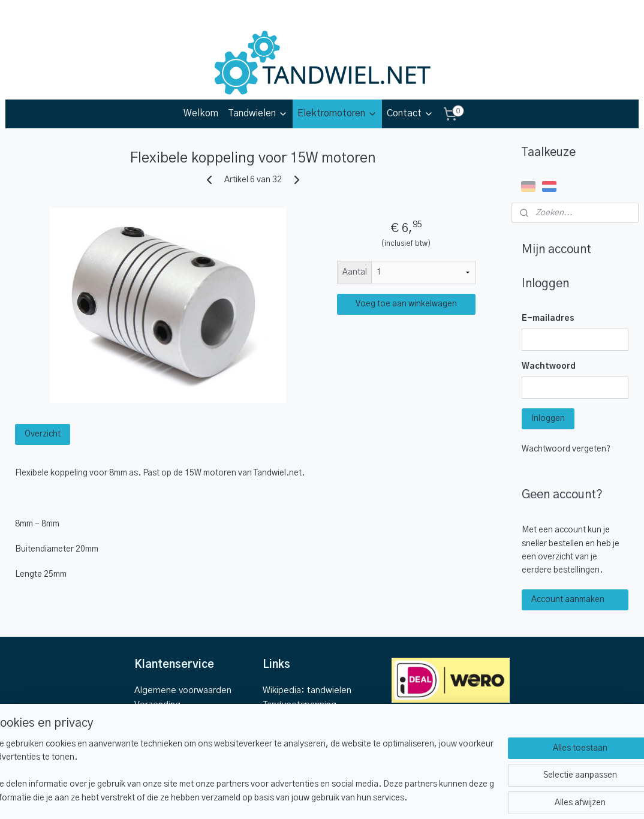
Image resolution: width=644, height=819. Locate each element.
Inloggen (548, 418)
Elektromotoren (337, 114)
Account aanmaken (568, 600)
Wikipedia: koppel (299, 734)
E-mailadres (548, 318)
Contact (410, 114)
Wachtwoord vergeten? (566, 449)
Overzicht (43, 434)
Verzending (157, 705)
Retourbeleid (161, 719)
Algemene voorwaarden (183, 690)
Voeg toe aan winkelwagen (406, 304)
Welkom (201, 113)
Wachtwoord (549, 366)
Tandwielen (258, 114)
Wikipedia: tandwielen (307, 690)
